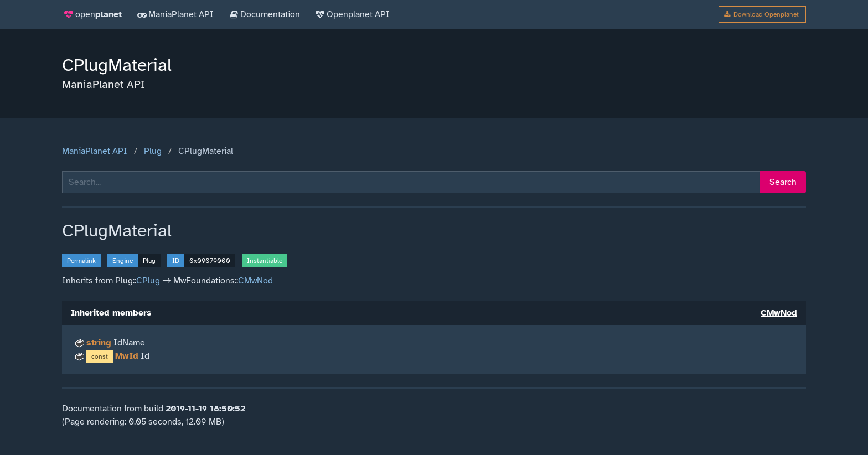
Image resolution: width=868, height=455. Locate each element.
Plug (153, 151)
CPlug (148, 281)
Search (783, 182)
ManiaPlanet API (95, 151)
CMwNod (255, 281)
